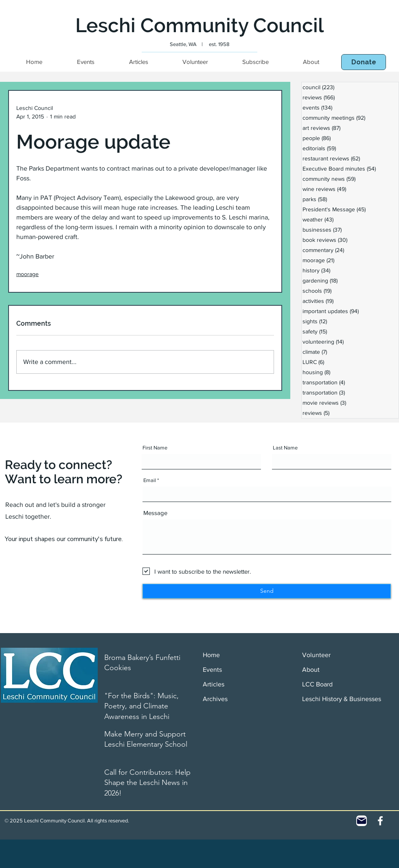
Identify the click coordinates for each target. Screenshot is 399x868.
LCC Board (317, 684)
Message (155, 513)
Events (212, 670)
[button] (364, 62)
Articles (214, 684)
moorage (27, 274)
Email (150, 480)
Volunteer (316, 655)
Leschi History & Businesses (342, 699)
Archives (215, 699)
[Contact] (362, 821)
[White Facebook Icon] (380, 821)
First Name (155, 448)
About (311, 670)
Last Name (285, 448)
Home (211, 655)
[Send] (267, 591)
